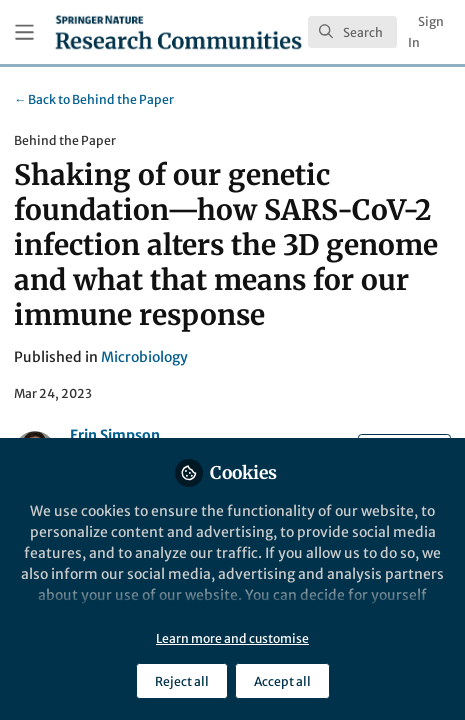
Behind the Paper (94, 99)
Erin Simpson (115, 435)
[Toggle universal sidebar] (24, 32)
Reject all (182, 681)
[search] (352, 32)
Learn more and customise (232, 638)
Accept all (282, 681)
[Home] (178, 32)
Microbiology (144, 357)
